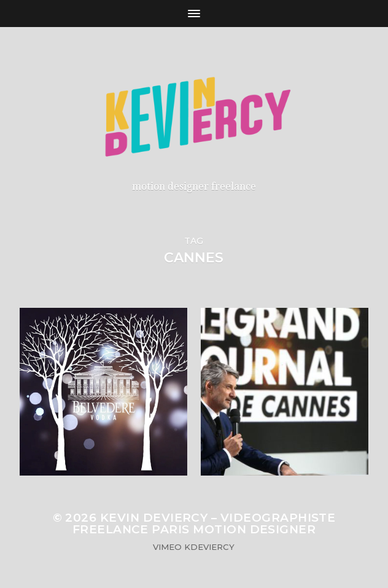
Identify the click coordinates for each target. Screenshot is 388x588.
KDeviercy (209, 547)
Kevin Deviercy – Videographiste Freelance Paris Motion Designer (204, 523)
